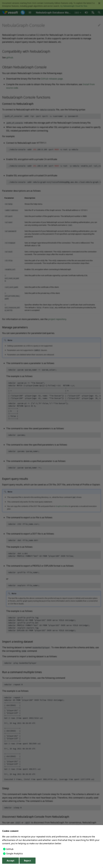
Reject (27, 861)
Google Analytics (14, 853)
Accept (11, 861)
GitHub (10, 849)
